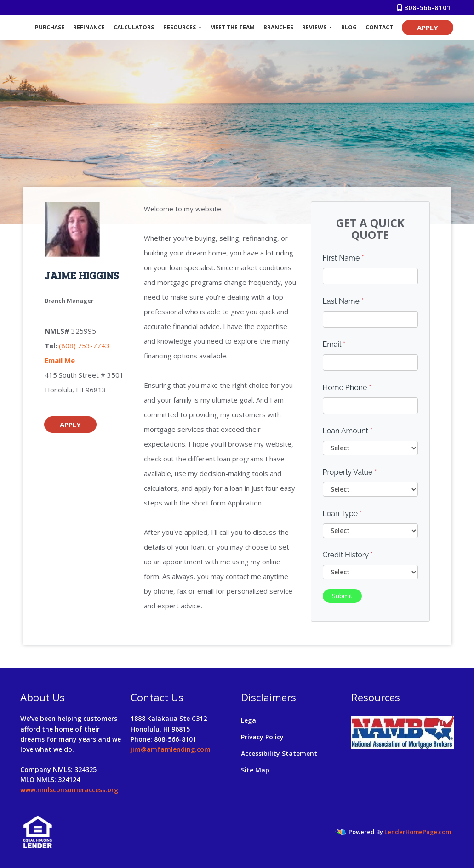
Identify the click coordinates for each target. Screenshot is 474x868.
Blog (349, 27)
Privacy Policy (262, 737)
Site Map (255, 770)
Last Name (343, 301)
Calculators (134, 27)
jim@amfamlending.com (171, 749)
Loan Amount (348, 431)
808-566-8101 (424, 7)
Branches (278, 27)
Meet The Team (232, 27)
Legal (249, 720)
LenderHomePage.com (418, 832)
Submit (342, 596)
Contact (379, 27)
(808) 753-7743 (84, 346)
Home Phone (347, 388)
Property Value (350, 472)
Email (334, 344)
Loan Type (343, 513)
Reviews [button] (315, 27)
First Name (343, 258)
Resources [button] (180, 27)
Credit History (348, 555)
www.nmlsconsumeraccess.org (69, 790)
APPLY (428, 28)
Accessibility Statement (279, 753)
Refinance (89, 27)
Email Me (60, 360)
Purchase (50, 27)
